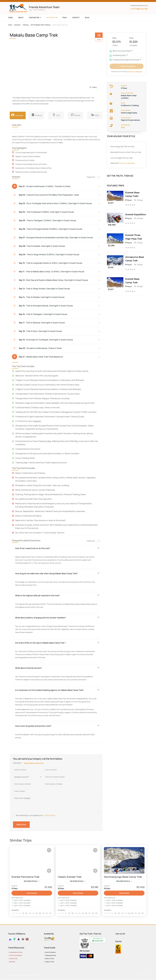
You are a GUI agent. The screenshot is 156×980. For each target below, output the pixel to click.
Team (64, 18)
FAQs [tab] (95, 115)
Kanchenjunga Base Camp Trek (123, 877)
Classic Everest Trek (70, 877)
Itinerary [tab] (37, 115)
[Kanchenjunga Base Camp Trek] (124, 860)
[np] (31, 1)
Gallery (95, 87)
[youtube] (16, 1)
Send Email (21, 825)
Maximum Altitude (127, 94)
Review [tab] (76, 115)
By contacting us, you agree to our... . (36, 815)
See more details (31, 881)
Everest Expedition (136, 216)
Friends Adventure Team (44, 7)
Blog (87, 18)
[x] (13, 1)
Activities (51, 18)
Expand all (91, 177)
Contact (76, 18)
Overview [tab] (17, 115)
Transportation (126, 119)
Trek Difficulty (126, 126)
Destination (34, 18)
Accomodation (126, 112)
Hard (123, 129)
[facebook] (9, 1)
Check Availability (128, 67)
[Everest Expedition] (115, 215)
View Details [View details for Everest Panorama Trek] (32, 893)
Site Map (12, 962)
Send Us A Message (127, 164)
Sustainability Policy (16, 952)
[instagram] (20, 1)
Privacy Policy (50, 815)
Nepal (129, 201)
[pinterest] (27, 1)
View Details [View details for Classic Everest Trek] (78, 893)
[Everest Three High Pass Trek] (115, 236)
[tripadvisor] (24, 1)
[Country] (27, 777)
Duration (124, 87)
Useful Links (13, 959)
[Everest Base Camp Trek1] (115, 194)
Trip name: (18, 763)
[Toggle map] (49, 871)
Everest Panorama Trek (25, 877)
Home (10, 18)
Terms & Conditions (16, 956)
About (21, 18)
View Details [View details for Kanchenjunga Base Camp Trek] (124, 893)
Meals (123, 104)
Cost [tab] (56, 115)
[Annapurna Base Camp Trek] (115, 258)
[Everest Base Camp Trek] (115, 280)
